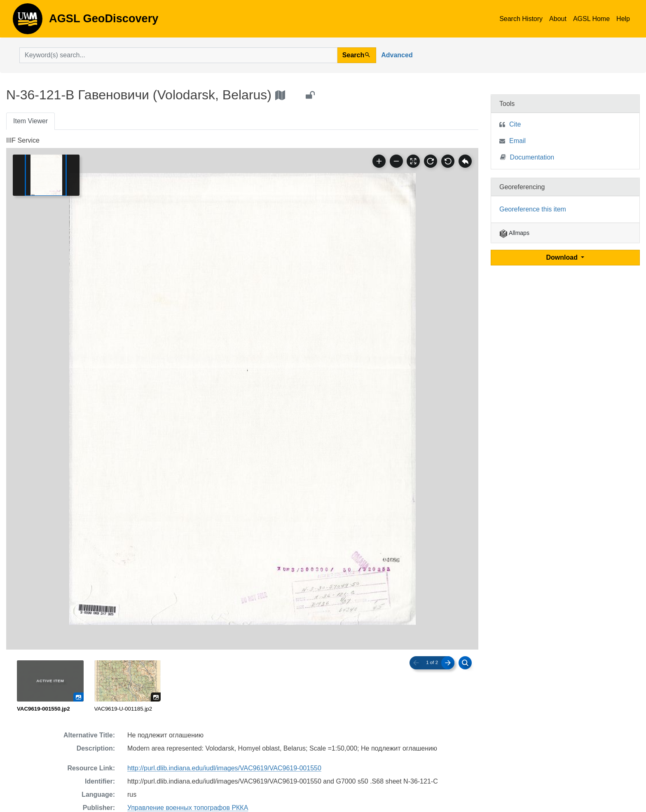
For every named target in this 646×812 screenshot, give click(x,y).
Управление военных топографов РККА (188, 808)
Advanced (397, 55)
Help (623, 19)
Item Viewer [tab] (30, 121)
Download (563, 257)
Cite (515, 124)
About (558, 19)
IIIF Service (23, 140)
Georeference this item (533, 209)
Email (517, 141)
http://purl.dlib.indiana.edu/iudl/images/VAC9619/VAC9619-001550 (224, 768)
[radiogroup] (242, 687)
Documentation (527, 157)
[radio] (50, 687)
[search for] (178, 55)
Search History (521, 19)
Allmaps (514, 233)
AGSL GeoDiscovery (28, 21)
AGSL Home (591, 19)
